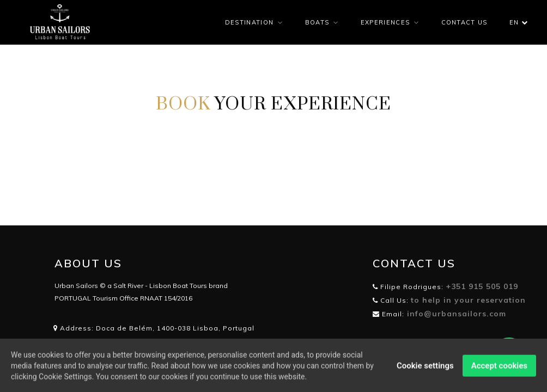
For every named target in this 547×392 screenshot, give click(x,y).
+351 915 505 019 (482, 286)
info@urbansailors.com (455, 314)
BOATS (317, 22)
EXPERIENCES (385, 22)
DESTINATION (250, 22)
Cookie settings (425, 367)
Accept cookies (499, 367)
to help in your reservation (468, 300)
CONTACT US (464, 22)
